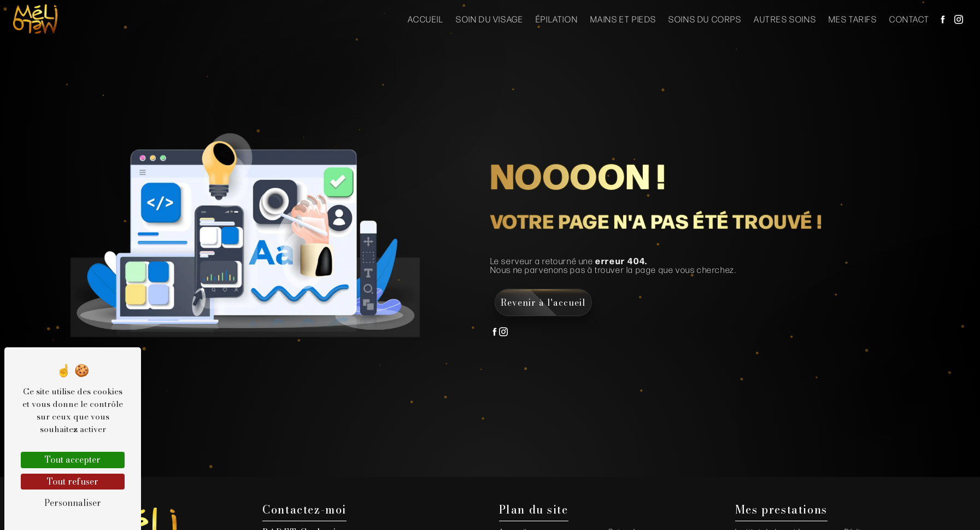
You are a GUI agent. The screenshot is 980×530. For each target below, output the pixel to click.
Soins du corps (705, 19)
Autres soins (785, 19)
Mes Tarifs (853, 19)
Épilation (557, 19)
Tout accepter (73, 459)
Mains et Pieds (623, 19)
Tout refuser (73, 481)
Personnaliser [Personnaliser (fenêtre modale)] (73, 503)
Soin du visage (489, 19)
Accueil (426, 19)
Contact (909, 19)
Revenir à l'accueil (543, 302)
